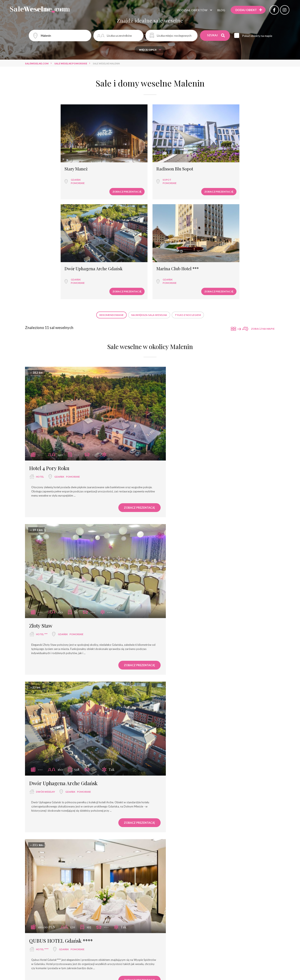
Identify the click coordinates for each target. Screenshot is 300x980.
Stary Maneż (43, 149)
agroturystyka (175, 783)
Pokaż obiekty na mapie (258, 36)
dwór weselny (46, 490)
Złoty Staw (169, 337)
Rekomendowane (111, 196)
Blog (218, 10)
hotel (40, 345)
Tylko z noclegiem (188, 196)
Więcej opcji (150, 50)
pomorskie (45, 163)
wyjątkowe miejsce (49, 783)
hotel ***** (172, 927)
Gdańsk (43, 160)
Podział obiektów (189, 10)
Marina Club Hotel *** (240, 149)
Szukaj (216, 35)
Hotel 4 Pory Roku (49, 337)
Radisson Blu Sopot (112, 149)
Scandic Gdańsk (176, 630)
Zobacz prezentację (64, 172)
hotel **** (171, 490)
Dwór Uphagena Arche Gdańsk (178, 151)
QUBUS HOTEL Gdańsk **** (190, 481)
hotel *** (171, 345)
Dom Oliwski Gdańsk (181, 774)
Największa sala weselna (149, 196)
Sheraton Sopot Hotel (182, 918)
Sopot (104, 160)
